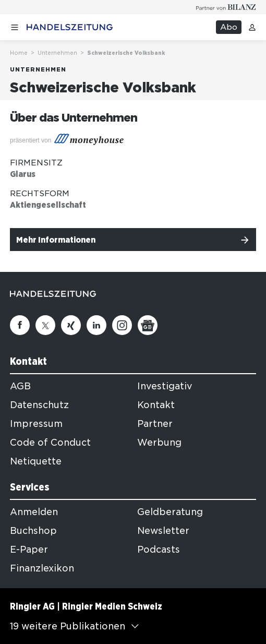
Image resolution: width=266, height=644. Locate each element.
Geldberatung (170, 512)
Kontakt (156, 405)
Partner (155, 424)
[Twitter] (45, 325)
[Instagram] (122, 325)
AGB (20, 386)
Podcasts (159, 550)
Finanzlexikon (42, 568)
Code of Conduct (50, 443)
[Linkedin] (96, 325)
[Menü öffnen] (15, 27)
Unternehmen (57, 53)
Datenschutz (39, 405)
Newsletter (163, 531)
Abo (229, 27)
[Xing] (71, 325)
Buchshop (33, 531)
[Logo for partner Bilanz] (226, 7)
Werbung (159, 443)
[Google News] (148, 325)
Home (19, 53)
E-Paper (29, 550)
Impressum (36, 424)
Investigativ (165, 386)
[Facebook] (20, 325)
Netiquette (36, 461)
